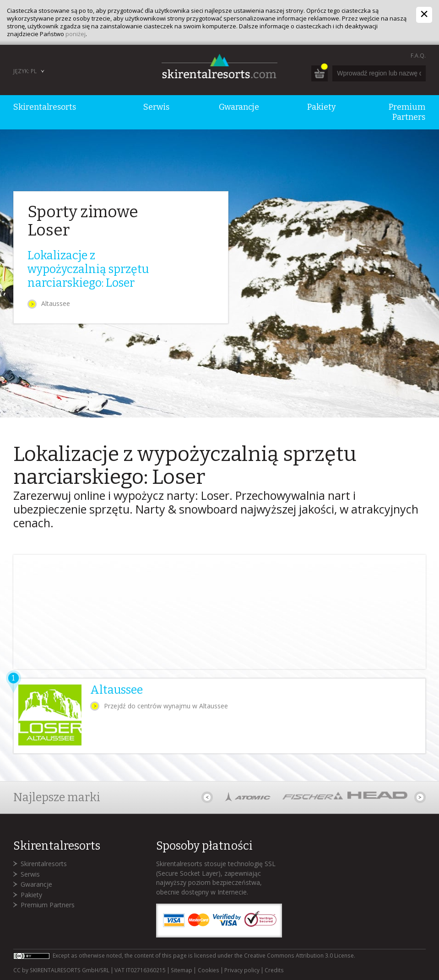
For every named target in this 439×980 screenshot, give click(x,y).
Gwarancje (36, 884)
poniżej (76, 34)
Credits (274, 970)
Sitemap (182, 970)
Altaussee (56, 303)
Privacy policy (242, 970)
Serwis (30, 874)
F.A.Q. (418, 56)
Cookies (209, 970)
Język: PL (25, 71)
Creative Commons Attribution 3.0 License (299, 956)
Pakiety (31, 895)
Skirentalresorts (44, 864)
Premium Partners (48, 905)
